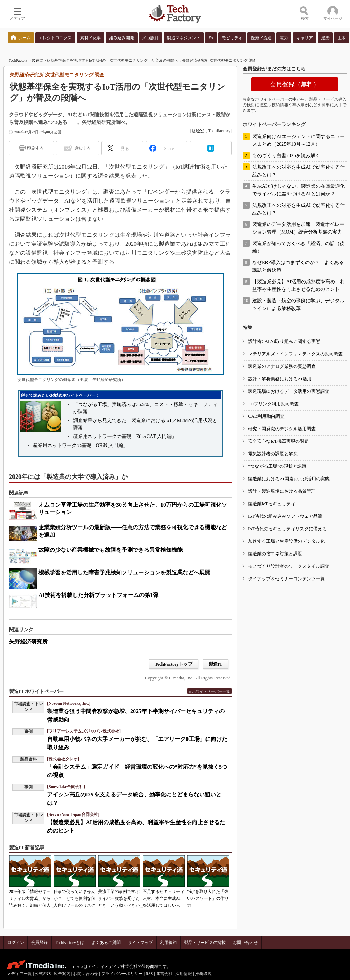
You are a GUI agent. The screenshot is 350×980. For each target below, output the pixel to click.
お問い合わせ (245, 943)
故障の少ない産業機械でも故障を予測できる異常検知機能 (111, 550)
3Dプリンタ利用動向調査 (273, 404)
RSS (149, 974)
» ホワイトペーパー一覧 (210, 691)
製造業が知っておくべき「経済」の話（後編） (298, 247)
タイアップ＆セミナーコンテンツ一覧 (286, 579)
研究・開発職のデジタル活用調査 (282, 429)
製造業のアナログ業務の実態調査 (282, 366)
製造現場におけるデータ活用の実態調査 (289, 391)
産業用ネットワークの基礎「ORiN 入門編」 (81, 445)
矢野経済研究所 (28, 641)
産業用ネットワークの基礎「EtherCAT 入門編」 (125, 436)
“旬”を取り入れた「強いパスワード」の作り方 (208, 898)
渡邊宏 (198, 131)
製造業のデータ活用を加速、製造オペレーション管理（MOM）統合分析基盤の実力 (298, 228)
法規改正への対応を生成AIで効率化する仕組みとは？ (299, 171)
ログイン (16, 943)
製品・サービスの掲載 (205, 943)
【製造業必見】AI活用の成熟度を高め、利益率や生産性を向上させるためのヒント (299, 285)
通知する (82, 148)
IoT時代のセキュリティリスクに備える (287, 529)
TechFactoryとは (70, 943)
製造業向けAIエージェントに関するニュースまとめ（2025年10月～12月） (299, 140)
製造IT (37, 60)
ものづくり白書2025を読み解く (286, 156)
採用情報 (184, 974)
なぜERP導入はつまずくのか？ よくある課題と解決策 (298, 266)
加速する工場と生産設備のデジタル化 (286, 541)
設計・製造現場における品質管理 (282, 491)
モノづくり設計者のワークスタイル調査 (289, 566)
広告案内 (62, 974)
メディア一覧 (19, 974)
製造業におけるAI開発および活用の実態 (289, 479)
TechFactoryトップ (173, 664)
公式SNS (43, 974)
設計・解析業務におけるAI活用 (280, 379)
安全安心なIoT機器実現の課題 (278, 441)
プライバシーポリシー (122, 974)
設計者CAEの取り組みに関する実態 (284, 341)
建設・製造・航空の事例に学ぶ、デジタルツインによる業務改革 (298, 305)
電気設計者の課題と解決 (273, 454)
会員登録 (40, 943)
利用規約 (168, 943)
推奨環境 (203, 974)
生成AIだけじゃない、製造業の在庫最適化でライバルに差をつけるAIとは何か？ (299, 190)
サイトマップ (140, 943)
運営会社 (164, 974)
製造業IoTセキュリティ (272, 504)
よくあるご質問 (106, 943)
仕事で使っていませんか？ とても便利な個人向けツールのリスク (75, 898)
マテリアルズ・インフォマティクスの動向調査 (295, 354)
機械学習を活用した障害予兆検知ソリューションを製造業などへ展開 (124, 572)
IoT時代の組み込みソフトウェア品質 (285, 516)
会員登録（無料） (295, 84)
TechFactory (18, 60)
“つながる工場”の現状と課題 (277, 466)
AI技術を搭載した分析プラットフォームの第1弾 (98, 595)
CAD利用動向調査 (266, 416)
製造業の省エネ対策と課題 (275, 554)
